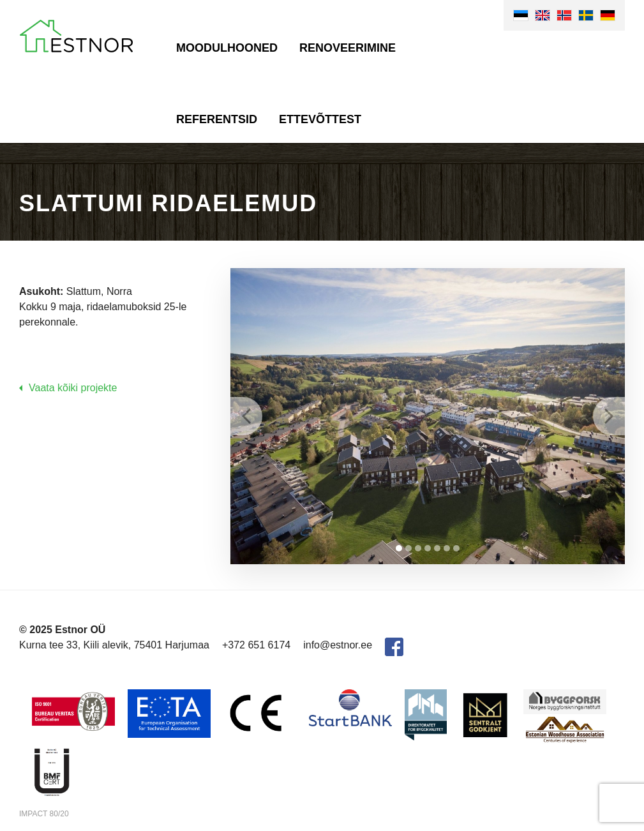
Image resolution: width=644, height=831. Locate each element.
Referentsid (217, 119)
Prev (246, 416)
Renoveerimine (348, 48)
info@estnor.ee (338, 645)
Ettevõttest (320, 119)
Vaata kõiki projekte (73, 388)
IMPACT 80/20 (44, 814)
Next (609, 416)
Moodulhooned (227, 48)
